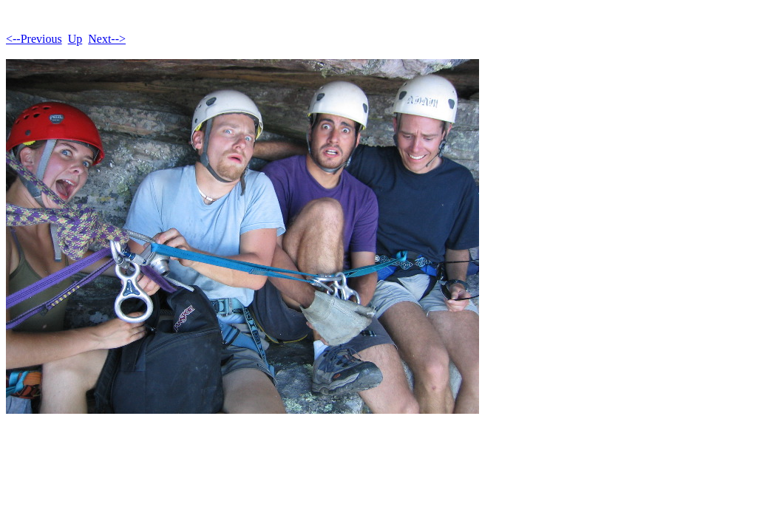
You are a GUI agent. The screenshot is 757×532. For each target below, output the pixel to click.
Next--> (107, 39)
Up (75, 39)
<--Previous (34, 39)
